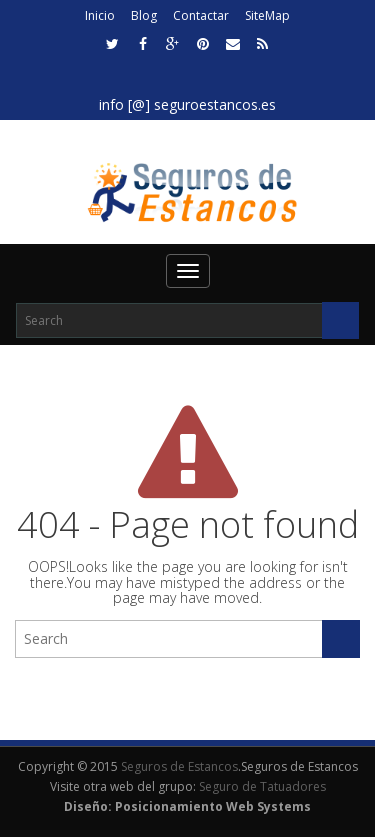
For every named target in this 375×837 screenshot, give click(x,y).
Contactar (201, 15)
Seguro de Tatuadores (262, 786)
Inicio (100, 15)
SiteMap (267, 15)
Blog (144, 15)
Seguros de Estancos (179, 766)
